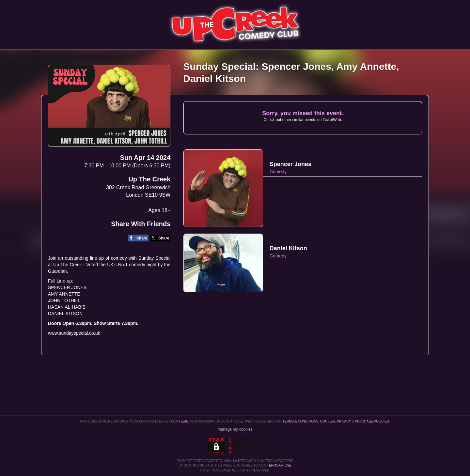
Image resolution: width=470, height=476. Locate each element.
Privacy (344, 421)
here (184, 421)
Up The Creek (149, 179)
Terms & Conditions (300, 421)
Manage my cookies (235, 429)
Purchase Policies (372, 421)
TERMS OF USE (279, 465)
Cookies (328, 421)
